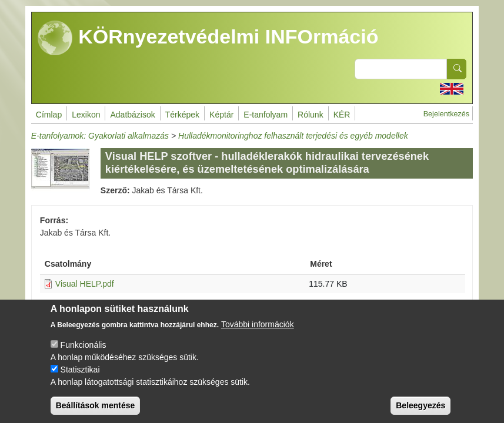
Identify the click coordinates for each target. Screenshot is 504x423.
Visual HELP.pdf (85, 284)
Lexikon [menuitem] (86, 115)
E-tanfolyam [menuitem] (266, 115)
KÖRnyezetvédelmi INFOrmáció (208, 38)
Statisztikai (80, 379)
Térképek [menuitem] (182, 115)
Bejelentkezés (446, 114)
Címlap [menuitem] (49, 115)
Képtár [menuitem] (221, 115)
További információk (258, 334)
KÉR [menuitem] (342, 115)
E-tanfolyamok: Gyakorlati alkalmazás (100, 136)
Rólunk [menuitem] (311, 115)
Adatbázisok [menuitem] (132, 115)
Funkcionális (84, 354)
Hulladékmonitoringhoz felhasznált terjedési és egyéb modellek (293, 136)
